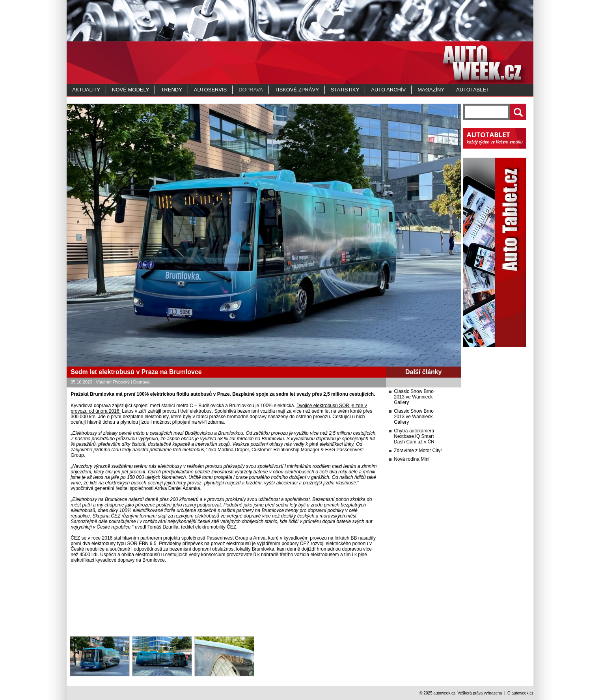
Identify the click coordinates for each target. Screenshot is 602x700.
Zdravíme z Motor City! (418, 451)
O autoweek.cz (520, 693)
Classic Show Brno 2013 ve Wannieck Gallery (414, 397)
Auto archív (388, 90)
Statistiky (345, 90)
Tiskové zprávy (297, 90)
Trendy (171, 90)
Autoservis (210, 90)
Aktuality (86, 90)
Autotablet (473, 90)
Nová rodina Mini (412, 459)
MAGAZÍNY (431, 90)
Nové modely (130, 90)
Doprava (251, 90)
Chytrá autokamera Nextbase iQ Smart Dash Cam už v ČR (414, 436)
